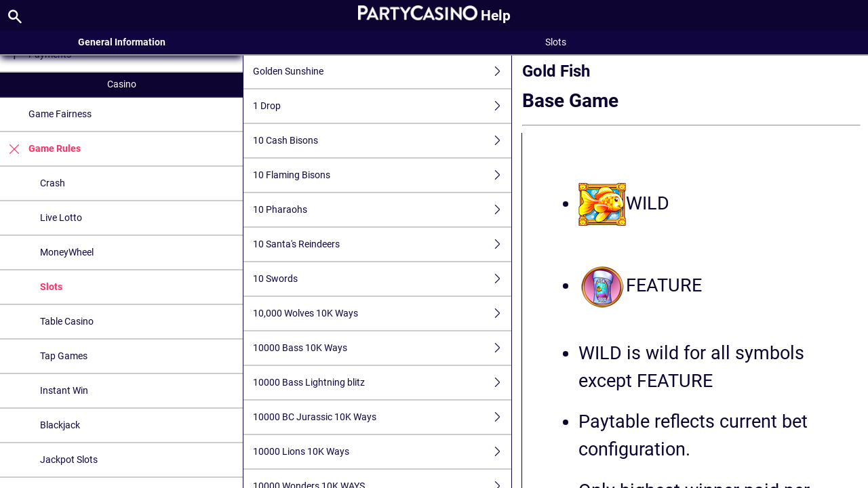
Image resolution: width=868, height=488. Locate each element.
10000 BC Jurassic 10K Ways (382, 417)
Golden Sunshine (382, 72)
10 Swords (382, 279)
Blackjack (60, 425)
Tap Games (64, 356)
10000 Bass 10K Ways (382, 348)
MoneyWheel (67, 252)
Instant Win (64, 390)
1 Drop (382, 106)
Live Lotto (61, 218)
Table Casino (67, 321)
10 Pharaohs (382, 210)
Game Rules (40, 149)
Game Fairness (60, 114)
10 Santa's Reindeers (382, 244)
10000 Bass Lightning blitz (382, 383)
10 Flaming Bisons (382, 175)
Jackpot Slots (69, 460)
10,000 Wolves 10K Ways (382, 313)
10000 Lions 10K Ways (382, 452)
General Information (122, 42)
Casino (122, 84)
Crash (53, 183)
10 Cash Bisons (382, 141)
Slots (51, 287)
